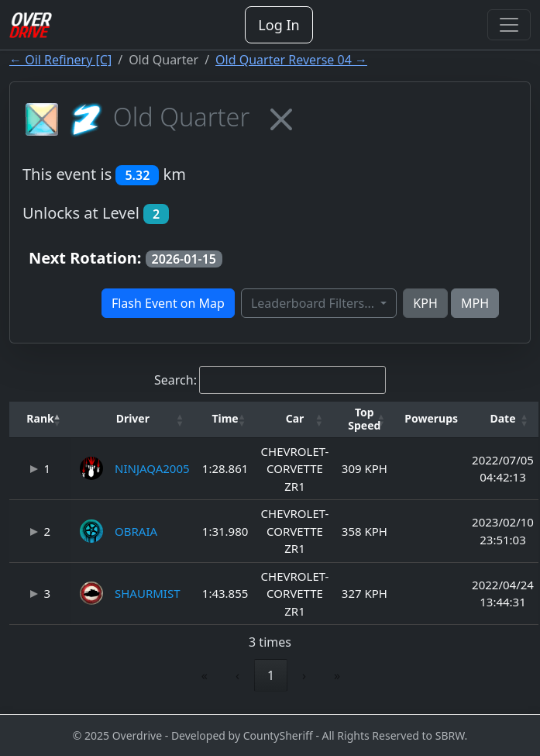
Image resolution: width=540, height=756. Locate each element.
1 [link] (271, 675)
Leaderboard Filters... (314, 303)
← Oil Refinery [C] (60, 60)
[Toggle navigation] (509, 25)
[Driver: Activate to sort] (133, 419)
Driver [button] (133, 418)
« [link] (205, 675)
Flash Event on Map (168, 303)
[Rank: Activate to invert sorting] (40, 419)
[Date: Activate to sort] (503, 419)
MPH (475, 303)
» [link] (337, 675)
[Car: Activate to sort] (295, 419)
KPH (425, 303)
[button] (40, 419)
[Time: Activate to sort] (225, 419)
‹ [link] (237, 675)
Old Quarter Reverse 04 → (291, 60)
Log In (279, 25)
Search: (175, 380)
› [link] (304, 675)
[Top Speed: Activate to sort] (364, 419)
